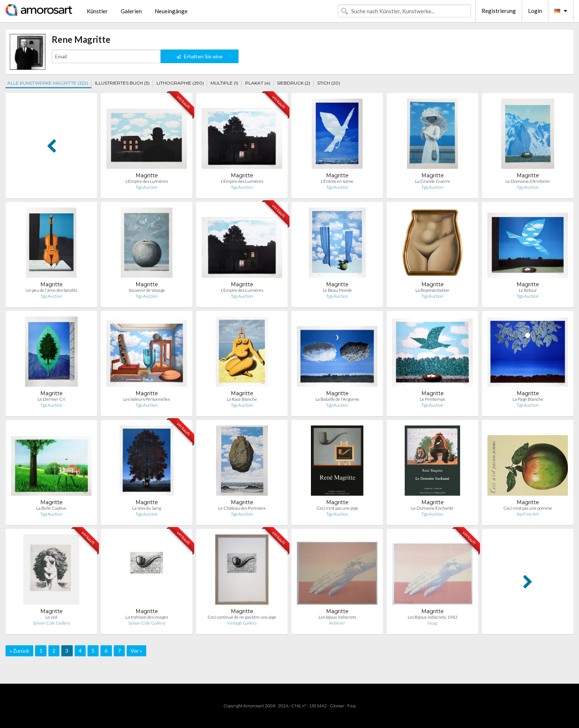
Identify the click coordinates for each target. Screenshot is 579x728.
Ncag (432, 623)
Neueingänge (171, 11)
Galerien (131, 11)
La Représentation (432, 290)
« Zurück (19, 651)
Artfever (337, 623)
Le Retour (528, 290)
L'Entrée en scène (337, 181)
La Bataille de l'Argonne (337, 399)
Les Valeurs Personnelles (147, 399)
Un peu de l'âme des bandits (51, 290)
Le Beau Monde (337, 290)
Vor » (136, 651)
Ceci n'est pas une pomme (528, 508)
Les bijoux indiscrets (337, 617)
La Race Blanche (242, 399)
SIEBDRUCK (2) (294, 83)
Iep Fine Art (528, 514)
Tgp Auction (147, 187)
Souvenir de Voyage (147, 290)
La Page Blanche (528, 399)
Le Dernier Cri (52, 399)
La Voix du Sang (147, 508)
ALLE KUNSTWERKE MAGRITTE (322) (48, 83)
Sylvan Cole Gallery (52, 623)
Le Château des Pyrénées (242, 508)
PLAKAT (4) (258, 83)
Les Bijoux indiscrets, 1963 (433, 617)
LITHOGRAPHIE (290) (180, 83)
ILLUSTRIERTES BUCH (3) (122, 83)
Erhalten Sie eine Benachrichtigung (200, 58)
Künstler (97, 11)
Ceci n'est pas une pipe (337, 508)
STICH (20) (329, 83)
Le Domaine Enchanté (432, 508)
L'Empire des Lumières (147, 181)
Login (535, 11)
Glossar (337, 706)
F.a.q (352, 706)
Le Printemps (432, 399)
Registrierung (499, 11)
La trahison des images (147, 617)
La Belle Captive (51, 508)
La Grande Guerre (433, 181)
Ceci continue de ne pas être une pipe (242, 617)
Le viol (51, 617)
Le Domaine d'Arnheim (528, 181)
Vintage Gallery (242, 623)
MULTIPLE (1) (224, 83)
